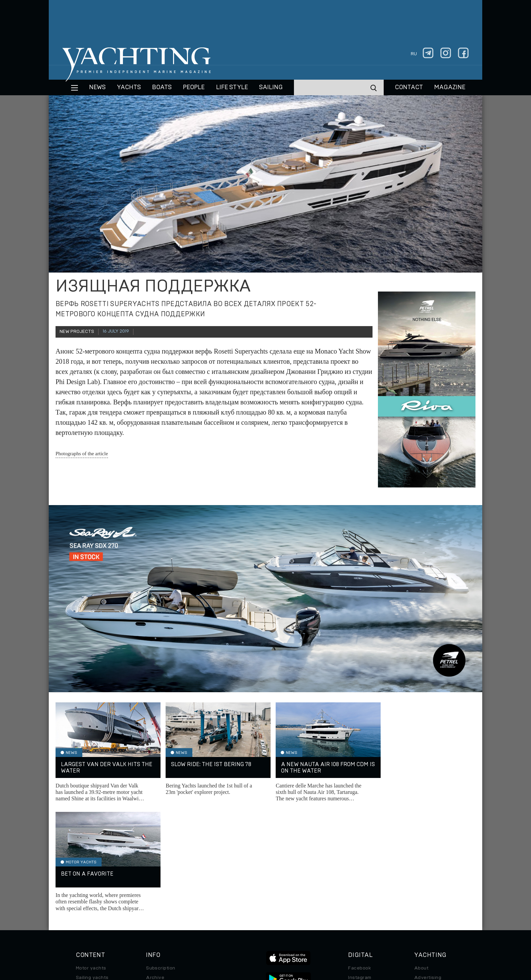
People (194, 87)
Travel (83, 887)
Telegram (359, 877)
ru (414, 54)
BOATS (162, 87)
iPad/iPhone (362, 887)
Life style (232, 87)
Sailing (271, 87)
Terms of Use (297, 934)
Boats (83, 877)
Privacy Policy (260, 934)
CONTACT (409, 87)
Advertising (428, 868)
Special (84, 896)
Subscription (161, 858)
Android (357, 896)
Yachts (129, 87)
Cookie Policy (333, 934)
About (421, 858)
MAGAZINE (450, 87)
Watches (86, 915)
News (97, 87)
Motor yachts (91, 858)
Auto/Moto (88, 906)
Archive (155, 868)
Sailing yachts (92, 868)
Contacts (425, 877)
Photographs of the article (82, 454)
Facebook (359, 858)
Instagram (360, 868)
